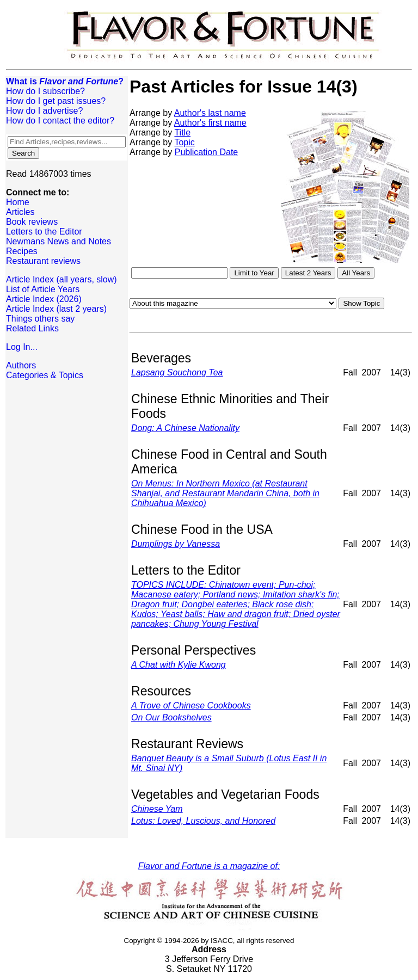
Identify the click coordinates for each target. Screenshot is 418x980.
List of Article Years (43, 289)
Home (18, 202)
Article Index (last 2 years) (56, 309)
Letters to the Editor (44, 232)
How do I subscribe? (45, 91)
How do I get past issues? (56, 101)
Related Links (32, 328)
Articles (20, 212)
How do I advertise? (44, 111)
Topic (184, 142)
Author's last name (210, 113)
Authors (21, 365)
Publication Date (207, 152)
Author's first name (210, 123)
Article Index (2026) (44, 299)
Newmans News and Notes (59, 241)
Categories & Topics (45, 375)
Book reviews (32, 222)
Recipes (22, 251)
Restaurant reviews (43, 261)
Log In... (22, 347)
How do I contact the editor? (60, 121)
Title (182, 132)
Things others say (40, 319)
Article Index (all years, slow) (62, 279)
